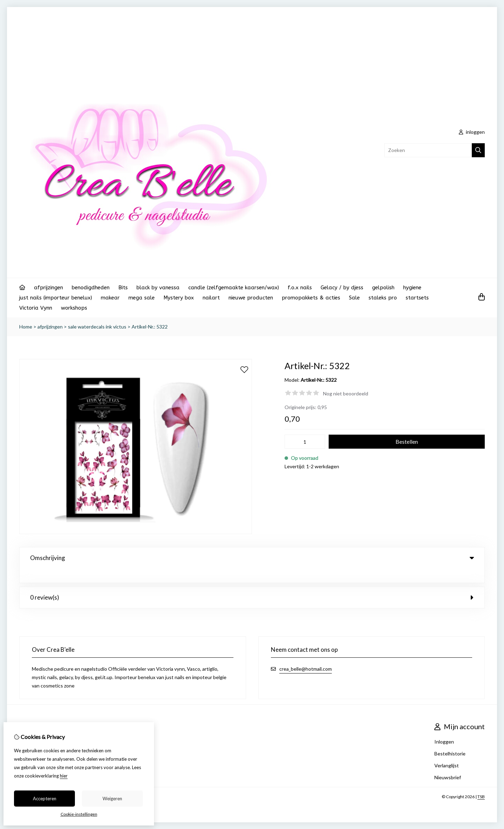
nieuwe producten (251, 298)
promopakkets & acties (311, 298)
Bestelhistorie (450, 739)
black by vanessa (158, 288)
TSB (481, 782)
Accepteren (45, 799)
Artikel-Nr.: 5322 (150, 327)
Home (26, 327)
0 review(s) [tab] (252, 583)
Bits (123, 288)
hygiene (412, 288)
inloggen (472, 132)
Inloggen (444, 727)
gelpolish (383, 288)
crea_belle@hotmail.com (306, 654)
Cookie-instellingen (79, 814)
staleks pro (383, 298)
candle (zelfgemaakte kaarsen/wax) (234, 288)
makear (110, 298)
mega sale (142, 298)
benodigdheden (91, 288)
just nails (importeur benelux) (56, 298)
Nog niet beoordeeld (346, 393)
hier (64, 776)
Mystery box (179, 298)
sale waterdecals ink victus (97, 327)
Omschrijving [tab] (252, 558)
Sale (354, 298)
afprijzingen (48, 288)
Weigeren (112, 799)
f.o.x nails (300, 288)
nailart (211, 298)
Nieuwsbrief (448, 763)
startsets (417, 298)
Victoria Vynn (36, 308)
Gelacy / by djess (342, 288)
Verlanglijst (447, 751)
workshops (74, 308)
